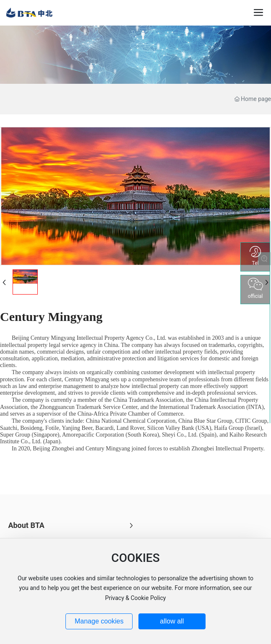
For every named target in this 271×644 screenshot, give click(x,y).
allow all (172, 621)
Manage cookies (99, 621)
